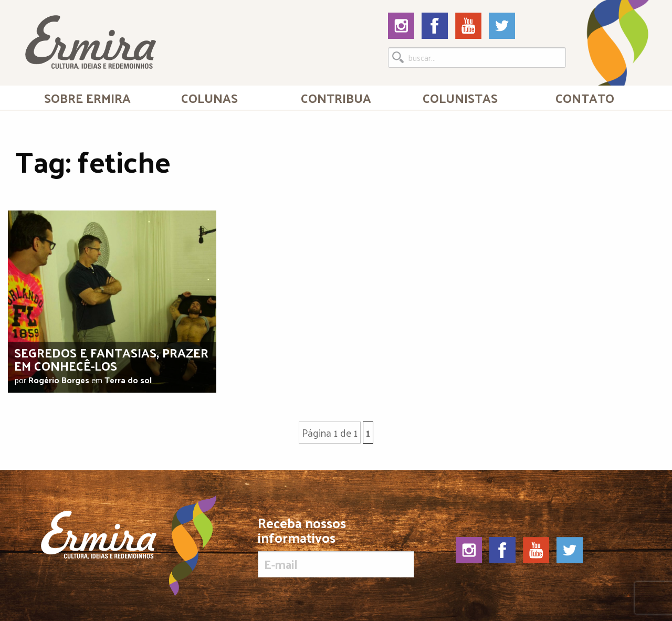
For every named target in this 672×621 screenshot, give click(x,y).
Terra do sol (128, 380)
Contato (585, 98)
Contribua (336, 98)
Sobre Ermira (87, 98)
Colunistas (460, 98)
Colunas (209, 98)
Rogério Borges (59, 380)
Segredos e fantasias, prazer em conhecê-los (111, 359)
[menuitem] (87, 98)
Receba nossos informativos (336, 546)
